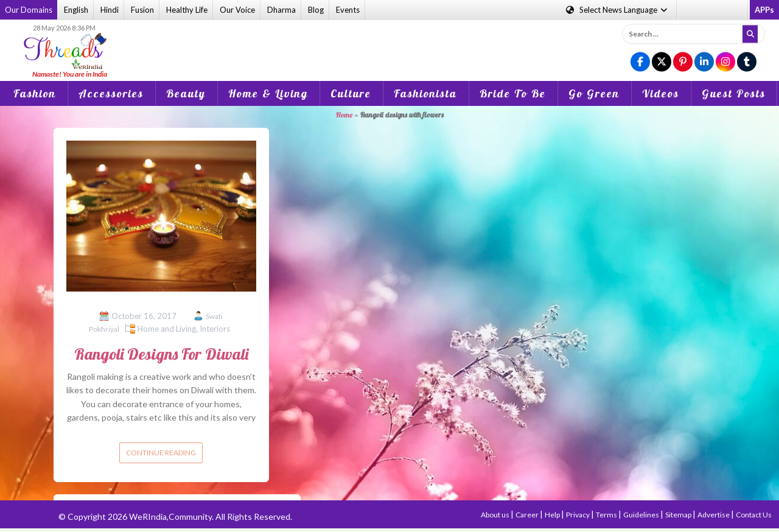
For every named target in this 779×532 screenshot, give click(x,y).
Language (617, 10)
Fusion (142, 10)
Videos (661, 93)
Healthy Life (187, 10)
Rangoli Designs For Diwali (161, 354)
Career (528, 515)
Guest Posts (734, 93)
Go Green (594, 93)
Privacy (578, 515)
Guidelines (642, 515)
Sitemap (679, 515)
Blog (316, 10)
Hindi (110, 10)
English (76, 10)
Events (348, 10)
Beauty (186, 93)
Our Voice (237, 10)
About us (496, 515)
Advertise (714, 515)
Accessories (111, 93)
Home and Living (167, 329)
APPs (764, 10)
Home (344, 115)
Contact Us (754, 515)
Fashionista (425, 93)
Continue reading (161, 453)
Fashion (35, 93)
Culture (351, 93)
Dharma (281, 10)
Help (553, 515)
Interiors (215, 329)
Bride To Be (513, 93)
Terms (607, 515)
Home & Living (268, 93)
